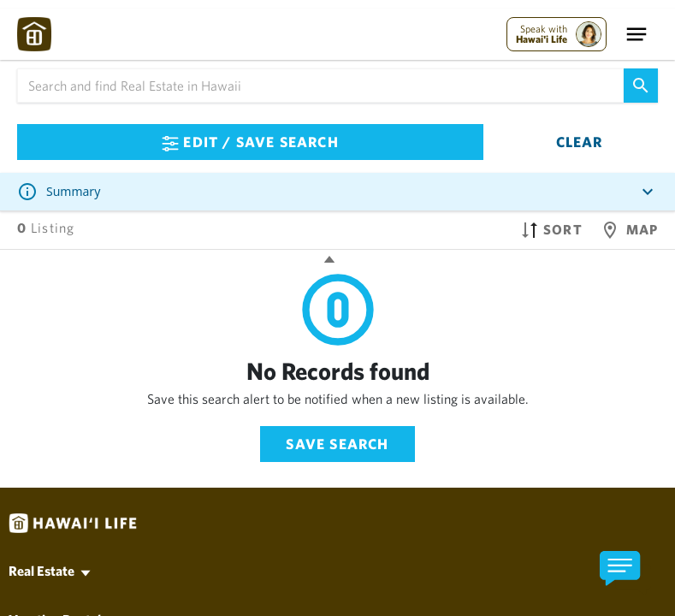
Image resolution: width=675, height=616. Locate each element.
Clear (580, 142)
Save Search (337, 444)
